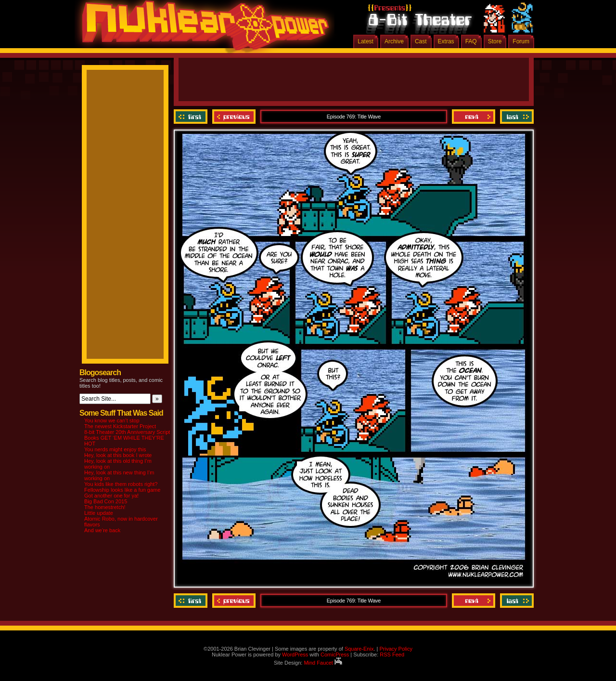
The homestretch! (105, 507)
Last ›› (516, 117)
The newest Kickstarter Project (120, 426)
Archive (394, 41)
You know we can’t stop (112, 420)
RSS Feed (392, 655)
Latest (366, 41)
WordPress (295, 655)
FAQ (471, 41)
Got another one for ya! (111, 496)
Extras (446, 41)
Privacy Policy (396, 649)
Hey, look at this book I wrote (118, 455)
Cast (421, 41)
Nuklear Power (202, 29)
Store (495, 41)
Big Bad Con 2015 (106, 501)
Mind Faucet (323, 663)
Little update (99, 513)
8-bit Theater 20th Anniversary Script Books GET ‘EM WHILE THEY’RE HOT (127, 438)
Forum (521, 41)
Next (474, 117)
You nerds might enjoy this (115, 449)
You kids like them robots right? (121, 484)
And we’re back (102, 530)
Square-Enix (359, 649)
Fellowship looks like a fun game (122, 490)
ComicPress (335, 655)
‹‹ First (192, 117)
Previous (234, 117)
